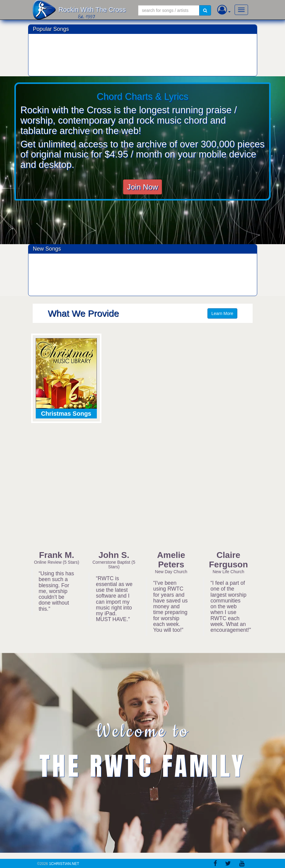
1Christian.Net (64, 864)
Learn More (222, 313)
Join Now (142, 187)
